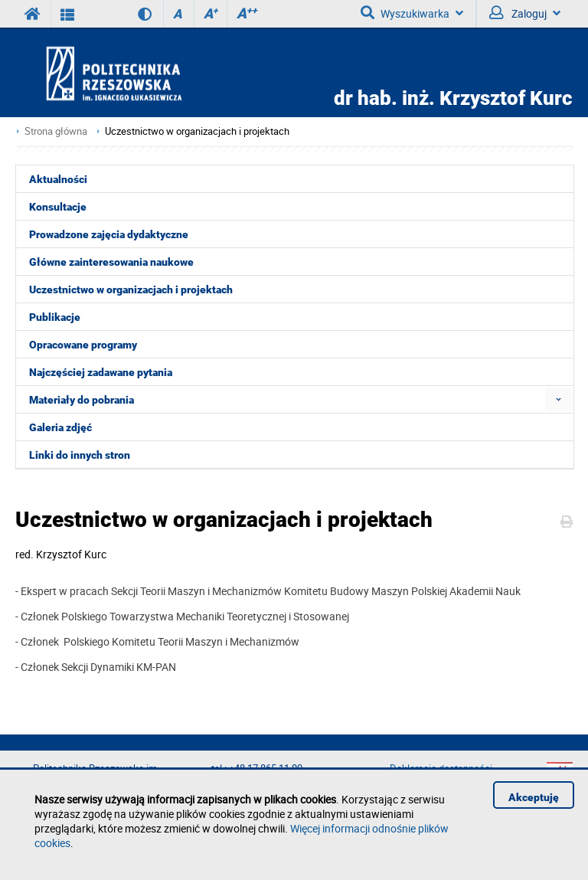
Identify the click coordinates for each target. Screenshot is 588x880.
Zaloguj (525, 13)
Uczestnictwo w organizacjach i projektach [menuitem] (131, 290)
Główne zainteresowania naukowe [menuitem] (111, 262)
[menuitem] (559, 399)
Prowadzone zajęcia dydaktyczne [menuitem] (109, 234)
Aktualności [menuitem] (58, 179)
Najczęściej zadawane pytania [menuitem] (101, 372)
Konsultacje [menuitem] (58, 207)
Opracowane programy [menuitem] (83, 345)
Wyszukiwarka (412, 13)
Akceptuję (534, 797)
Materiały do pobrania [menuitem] (82, 400)
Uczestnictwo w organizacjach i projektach (197, 131)
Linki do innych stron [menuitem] (80, 455)
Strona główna (56, 131)
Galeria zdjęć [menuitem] (60, 427)
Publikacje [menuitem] (55, 317)
